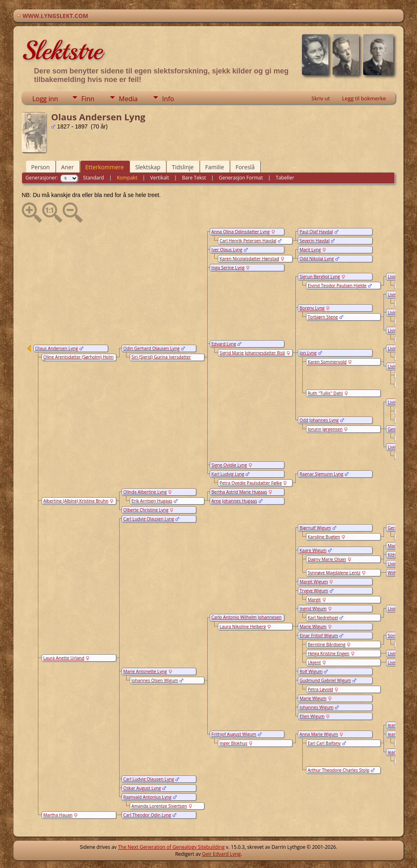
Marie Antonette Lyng (145, 671)
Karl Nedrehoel (323, 618)
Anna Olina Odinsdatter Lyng (241, 232)
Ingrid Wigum (313, 609)
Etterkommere (105, 167)
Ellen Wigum (312, 716)
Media (128, 99)
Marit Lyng (310, 250)
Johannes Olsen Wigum (155, 680)
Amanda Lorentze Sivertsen (159, 806)
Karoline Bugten (324, 537)
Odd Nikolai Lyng (317, 259)
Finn (88, 99)
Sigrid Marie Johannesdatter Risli (252, 353)
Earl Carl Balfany (324, 743)
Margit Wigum (314, 582)
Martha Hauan (58, 815)
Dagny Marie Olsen (327, 559)
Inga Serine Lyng (228, 268)
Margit (314, 600)
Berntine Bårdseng (327, 644)
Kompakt (127, 178)
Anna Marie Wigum (319, 734)
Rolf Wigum (311, 671)
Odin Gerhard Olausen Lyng (151, 348)
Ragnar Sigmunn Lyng (322, 474)
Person (40, 167)
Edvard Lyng (224, 344)
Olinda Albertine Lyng (145, 492)
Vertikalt (160, 178)
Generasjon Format (241, 178)
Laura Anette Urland (64, 658)
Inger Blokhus (233, 743)
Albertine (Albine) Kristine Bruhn (76, 501)
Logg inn (45, 99)
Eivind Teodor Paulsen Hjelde (337, 286)
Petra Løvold (320, 689)
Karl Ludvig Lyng (228, 474)
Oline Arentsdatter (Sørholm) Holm (79, 357)
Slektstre (62, 51)
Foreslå (245, 167)
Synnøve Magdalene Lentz (334, 573)
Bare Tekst (194, 178)
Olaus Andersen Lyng (57, 348)
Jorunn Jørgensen (325, 429)
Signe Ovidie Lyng (229, 465)
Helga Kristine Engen (328, 653)
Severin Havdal (315, 241)
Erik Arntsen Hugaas (152, 501)
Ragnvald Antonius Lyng (147, 797)
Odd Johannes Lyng (319, 420)
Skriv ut (321, 98)
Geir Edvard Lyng (221, 854)
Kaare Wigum (313, 550)
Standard (94, 178)
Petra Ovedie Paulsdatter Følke (251, 483)
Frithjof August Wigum (234, 734)
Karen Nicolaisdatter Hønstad (249, 259)
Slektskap (148, 167)
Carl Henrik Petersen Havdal (248, 241)
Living (394, 277)
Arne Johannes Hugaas (234, 501)
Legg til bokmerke (364, 98)
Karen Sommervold (327, 362)
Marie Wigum (313, 627)
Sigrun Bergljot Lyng (320, 277)
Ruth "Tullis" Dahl (325, 393)
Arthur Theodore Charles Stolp (338, 770)
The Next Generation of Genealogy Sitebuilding (171, 847)
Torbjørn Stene (323, 317)
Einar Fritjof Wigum (319, 635)
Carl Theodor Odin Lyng (147, 815)
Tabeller (285, 178)
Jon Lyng (308, 353)
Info (168, 99)
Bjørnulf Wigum (315, 528)
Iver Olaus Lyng (227, 250)
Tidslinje (183, 167)
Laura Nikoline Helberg (243, 627)
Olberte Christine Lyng (146, 510)
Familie (215, 167)
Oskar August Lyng (142, 788)
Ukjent (314, 662)
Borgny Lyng (312, 308)
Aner (68, 167)
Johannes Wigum (316, 707)
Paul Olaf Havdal (316, 232)
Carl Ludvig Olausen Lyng (149, 519)
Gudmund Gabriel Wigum (325, 680)
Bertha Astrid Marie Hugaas (239, 492)
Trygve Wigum (314, 591)
